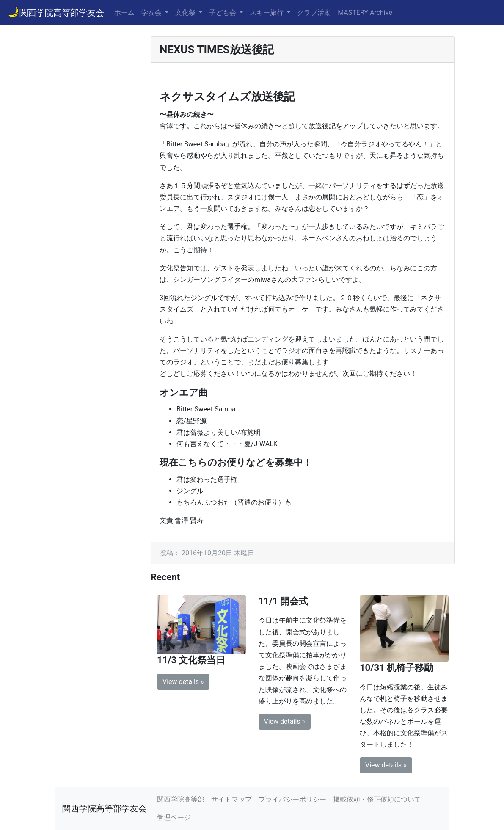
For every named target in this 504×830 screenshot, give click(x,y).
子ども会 (223, 12)
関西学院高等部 (181, 799)
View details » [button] (183, 682)
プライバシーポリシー (292, 799)
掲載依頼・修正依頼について (377, 799)
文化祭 (186, 12)
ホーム (124, 12)
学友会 (152, 12)
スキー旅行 (267, 12)
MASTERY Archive (365, 12)
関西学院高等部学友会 (55, 12)
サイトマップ (231, 799)
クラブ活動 (314, 12)
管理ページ (174, 818)
